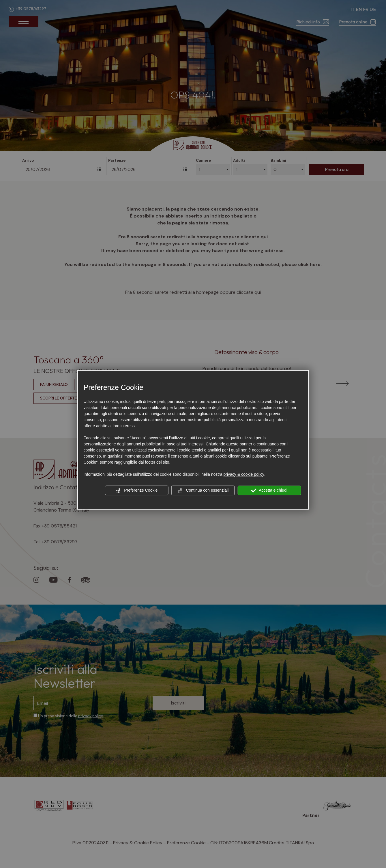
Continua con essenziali (203, 490)
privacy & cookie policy (244, 474)
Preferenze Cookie (136, 490)
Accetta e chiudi (269, 490)
